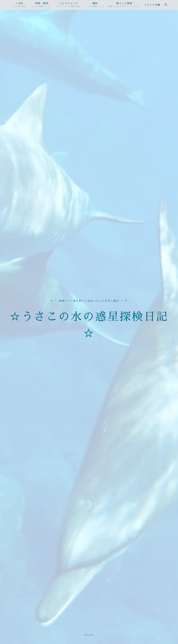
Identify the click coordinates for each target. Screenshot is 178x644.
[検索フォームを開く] (166, 5)
